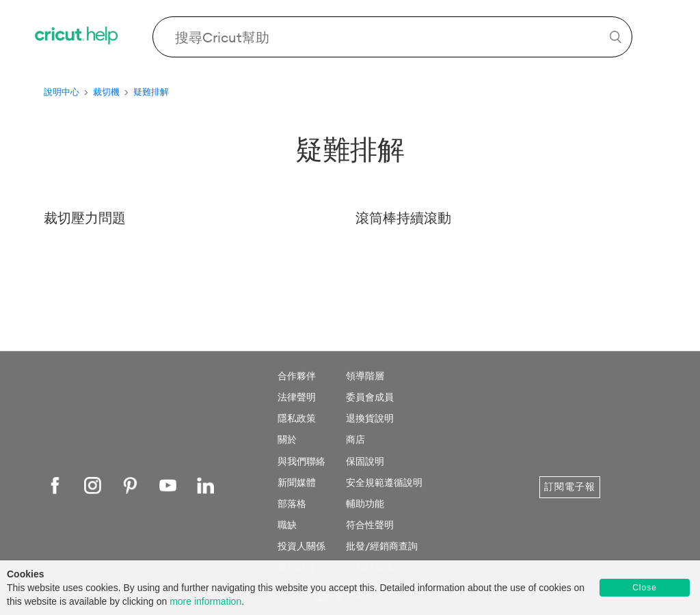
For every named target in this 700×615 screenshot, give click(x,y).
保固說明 (365, 461)
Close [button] (645, 588)
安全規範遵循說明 (384, 482)
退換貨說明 (370, 418)
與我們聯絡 (301, 461)
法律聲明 (297, 397)
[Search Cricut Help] (392, 37)
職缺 (287, 525)
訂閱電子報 (570, 487)
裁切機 (106, 92)
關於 (287, 439)
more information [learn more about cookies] (205, 601)
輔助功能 (365, 504)
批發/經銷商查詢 (382, 546)
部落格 (292, 504)
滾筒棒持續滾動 (403, 218)
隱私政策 (297, 418)
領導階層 (365, 376)
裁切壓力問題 (85, 218)
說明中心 (62, 92)
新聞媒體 (297, 482)
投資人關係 (301, 546)
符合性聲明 (370, 525)
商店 (355, 439)
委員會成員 (370, 397)
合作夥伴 (297, 376)
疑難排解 (151, 92)
